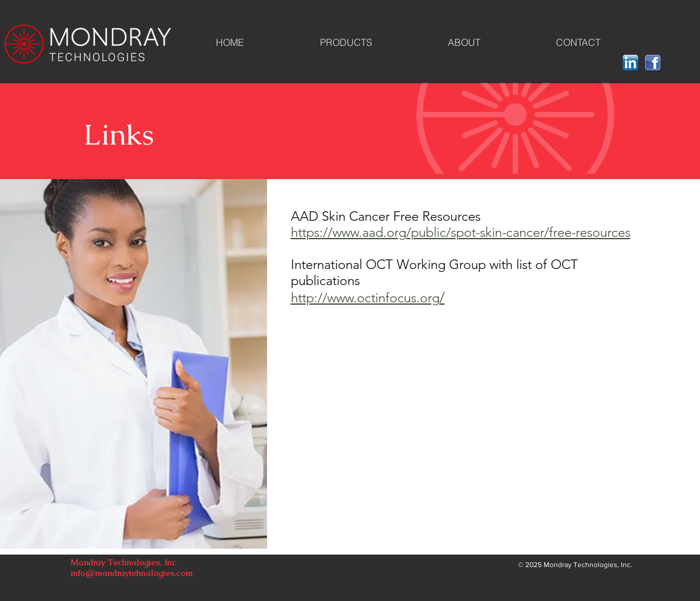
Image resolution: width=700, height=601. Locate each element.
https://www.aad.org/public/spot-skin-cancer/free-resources (461, 232)
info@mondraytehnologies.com (132, 573)
